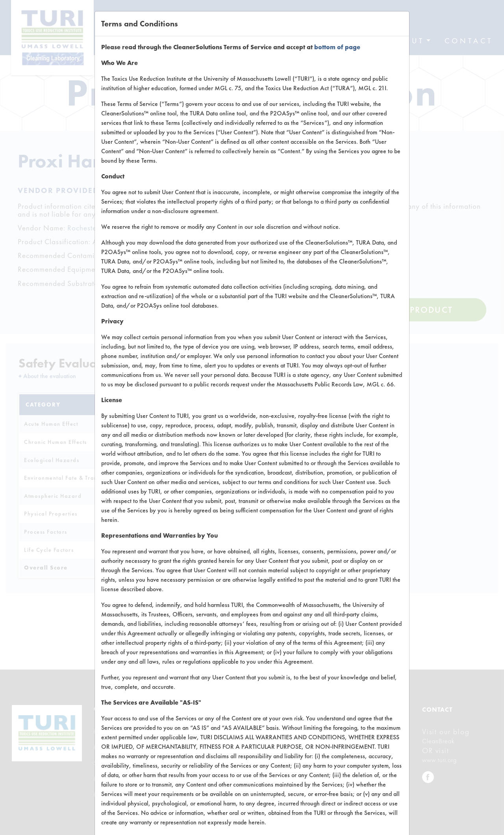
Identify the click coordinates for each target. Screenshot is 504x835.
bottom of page (337, 47)
